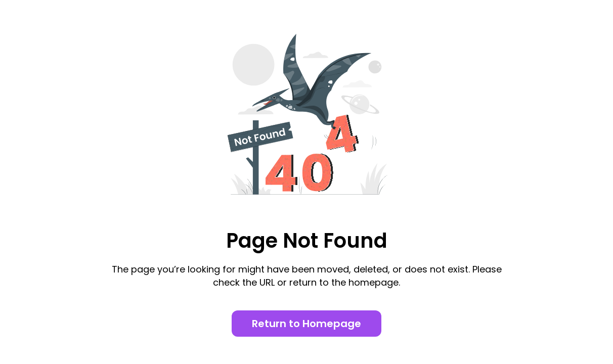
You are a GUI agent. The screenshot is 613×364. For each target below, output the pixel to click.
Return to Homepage (306, 324)
